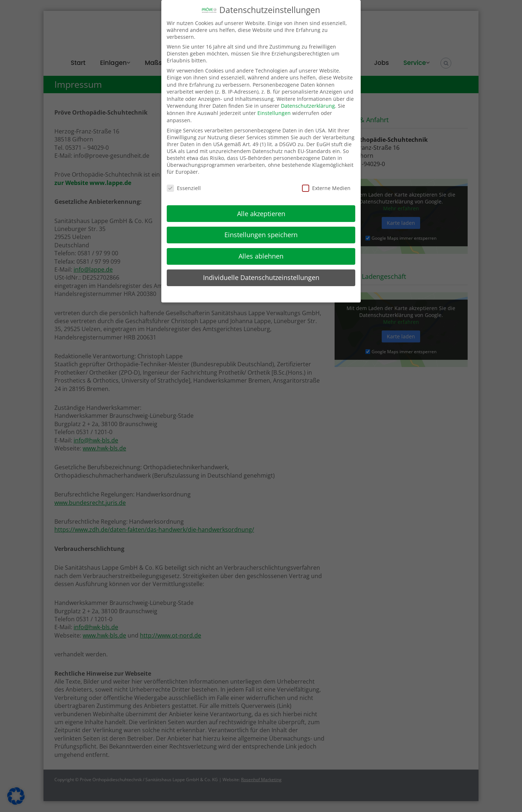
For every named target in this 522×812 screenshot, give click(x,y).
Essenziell (184, 188)
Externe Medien (326, 188)
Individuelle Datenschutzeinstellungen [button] (261, 277)
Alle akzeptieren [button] (261, 214)
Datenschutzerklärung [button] (265, 293)
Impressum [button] (301, 293)
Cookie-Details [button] (224, 293)
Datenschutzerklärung (308, 106)
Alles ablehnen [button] (261, 256)
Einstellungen (274, 113)
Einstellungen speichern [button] (261, 235)
